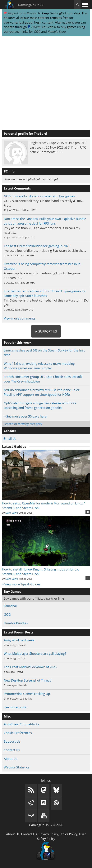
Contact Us (12, 750)
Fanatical (10, 606)
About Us (11, 759)
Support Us (12, 741)
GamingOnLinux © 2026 (46, 825)
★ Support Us (46, 331)
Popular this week (18, 342)
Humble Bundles (16, 623)
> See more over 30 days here (25, 416)
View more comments (20, 318)
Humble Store (57, 32)
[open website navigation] (85, 5)
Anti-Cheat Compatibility (21, 724)
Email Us (10, 439)
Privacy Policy (48, 834)
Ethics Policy (69, 834)
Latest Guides (14, 446)
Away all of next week (19, 640)
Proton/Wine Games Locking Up (27, 694)
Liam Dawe (12, 513)
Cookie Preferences (18, 733)
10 (88, 512)
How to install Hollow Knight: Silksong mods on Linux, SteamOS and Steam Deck (46, 569)
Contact (10, 431)
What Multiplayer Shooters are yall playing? (35, 654)
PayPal (34, 27)
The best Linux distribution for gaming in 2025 (37, 246)
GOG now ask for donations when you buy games (39, 196)
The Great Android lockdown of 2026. (31, 667)
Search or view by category (23, 424)
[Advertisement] (46, 83)
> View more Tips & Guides (21, 584)
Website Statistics (17, 767)
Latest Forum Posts (19, 632)
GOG (37, 32)
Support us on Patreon (21, 13)
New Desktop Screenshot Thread (28, 680)
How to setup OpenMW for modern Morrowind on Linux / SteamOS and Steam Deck (46, 503)
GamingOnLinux (31, 5)
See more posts (15, 707)
